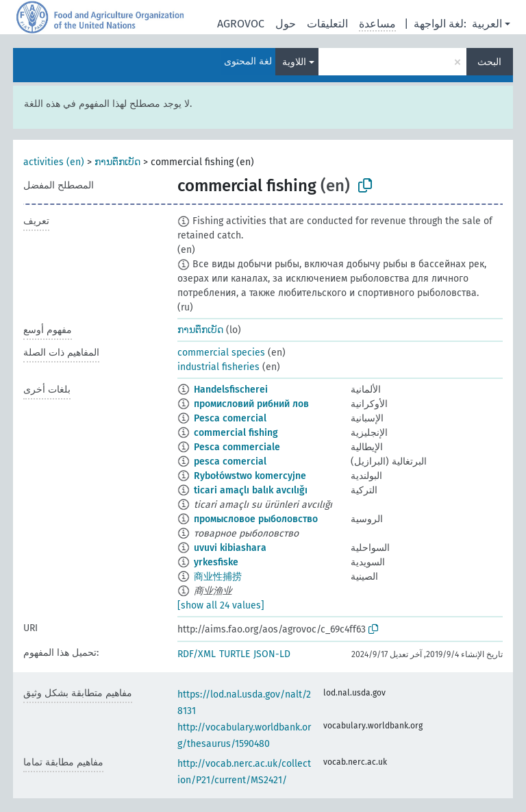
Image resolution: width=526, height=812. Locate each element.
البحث (489, 62)
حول (286, 24)
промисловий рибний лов (251, 404)
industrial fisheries (218, 367)
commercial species (221, 353)
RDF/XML (197, 654)
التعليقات (327, 24)
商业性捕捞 (218, 577)
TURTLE (235, 654)
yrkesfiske (216, 562)
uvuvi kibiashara (230, 548)
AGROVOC (241, 24)
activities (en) (54, 162)
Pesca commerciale (237, 447)
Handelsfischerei (231, 390)
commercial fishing (236, 433)
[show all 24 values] (221, 605)
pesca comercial (230, 462)
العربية (487, 24)
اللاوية (294, 62)
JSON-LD (272, 654)
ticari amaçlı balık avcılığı (251, 490)
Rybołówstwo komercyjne (250, 476)
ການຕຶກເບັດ (117, 162)
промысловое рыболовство (256, 519)
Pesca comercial (230, 418)
